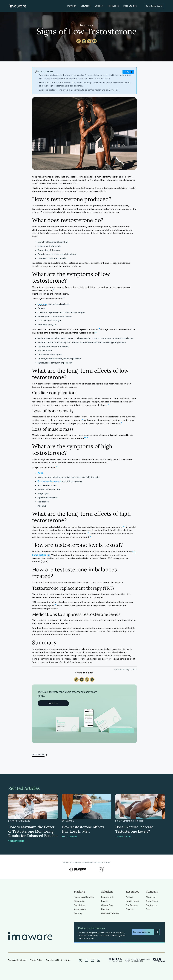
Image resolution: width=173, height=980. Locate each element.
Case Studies (130, 6)
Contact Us (152, 905)
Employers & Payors (107, 899)
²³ (64, 299)
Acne (40, 473)
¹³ (124, 527)
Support (99, 6)
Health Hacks (132, 901)
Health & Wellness (110, 913)
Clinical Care (107, 905)
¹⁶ (55, 605)
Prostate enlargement (49, 481)
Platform (72, 6)
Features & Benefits (84, 897)
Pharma (105, 909)
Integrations (80, 909)
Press (149, 909)
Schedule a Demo (154, 6)
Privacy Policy (36, 960)
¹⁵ (90, 537)
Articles (130, 897)
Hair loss (42, 304)
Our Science (132, 905)
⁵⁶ (96, 333)
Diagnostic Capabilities (80, 903)
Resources (113, 6)
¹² (56, 467)
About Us (151, 897)
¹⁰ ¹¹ (86, 438)
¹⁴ (88, 534)
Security (78, 913)
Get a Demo (152, 901)
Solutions (86, 6)
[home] (17, 6)
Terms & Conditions (17, 960)
